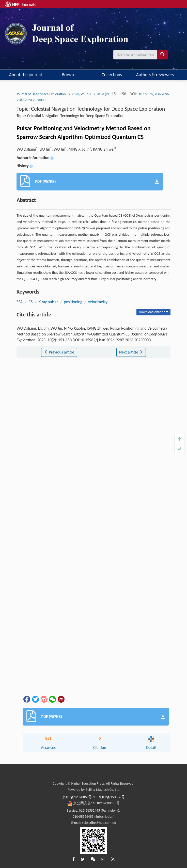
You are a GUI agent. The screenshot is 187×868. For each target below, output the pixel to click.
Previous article (59, 352)
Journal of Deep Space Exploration (41, 94)
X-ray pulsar (48, 302)
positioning (73, 302)
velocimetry (98, 302)
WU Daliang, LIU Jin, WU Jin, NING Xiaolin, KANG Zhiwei (66, 149)
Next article (131, 352)
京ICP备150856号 (112, 797)
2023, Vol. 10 (81, 94)
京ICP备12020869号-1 (79, 797)
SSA (20, 302)
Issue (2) (103, 94)
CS (30, 302)
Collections (112, 75)
